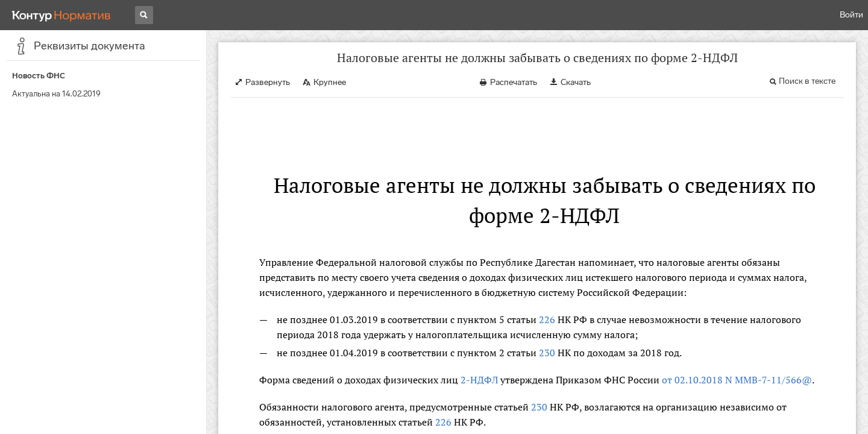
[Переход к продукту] (61, 15)
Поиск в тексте (807, 81)
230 (547, 353)
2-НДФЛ (479, 380)
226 (547, 319)
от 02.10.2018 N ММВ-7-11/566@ (737, 380)
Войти (851, 15)
